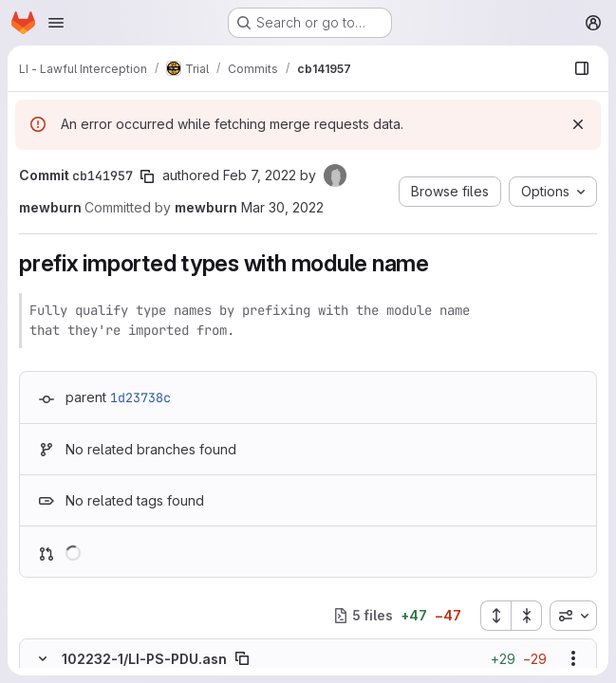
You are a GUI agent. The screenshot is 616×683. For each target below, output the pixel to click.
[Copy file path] (242, 658)
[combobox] (573, 616)
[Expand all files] (495, 616)
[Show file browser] (582, 68)
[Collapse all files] (527, 616)
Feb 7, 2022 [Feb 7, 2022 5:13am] (260, 175)
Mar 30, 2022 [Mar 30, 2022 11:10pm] (282, 207)
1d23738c (140, 397)
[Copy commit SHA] (147, 176)
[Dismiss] (578, 124)
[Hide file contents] (43, 658)
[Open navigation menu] (56, 23)
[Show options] (573, 658)
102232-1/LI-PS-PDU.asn (144, 659)
